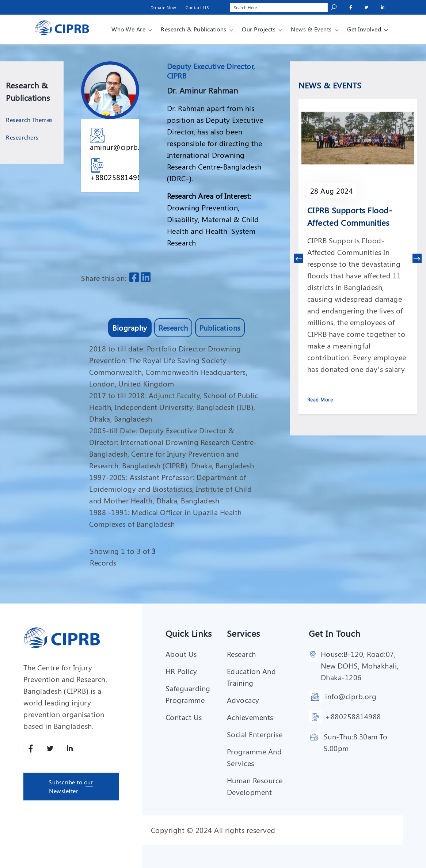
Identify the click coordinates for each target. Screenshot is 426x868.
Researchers (22, 137)
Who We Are (128, 29)
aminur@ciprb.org (121, 147)
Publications (220, 328)
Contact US (197, 7)
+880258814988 (118, 177)
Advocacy (243, 700)
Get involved (364, 29)
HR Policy (181, 671)
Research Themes (29, 120)
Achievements (250, 717)
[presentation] (299, 258)
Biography (130, 328)
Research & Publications (194, 29)
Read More (320, 399)
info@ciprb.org (351, 696)
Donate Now (163, 7)
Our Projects (259, 29)
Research (173, 328)
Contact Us (184, 717)
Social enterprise (255, 734)
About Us (181, 654)
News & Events (311, 29)
